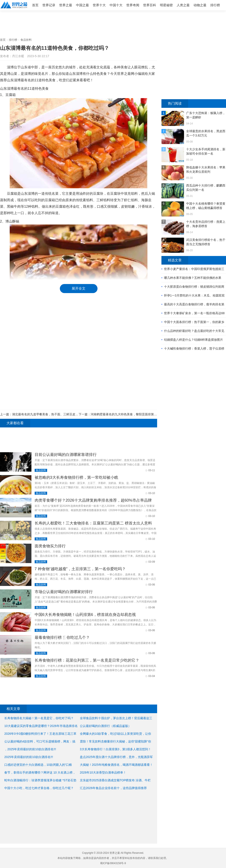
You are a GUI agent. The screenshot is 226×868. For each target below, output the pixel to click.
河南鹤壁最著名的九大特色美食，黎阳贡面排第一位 (125, 414)
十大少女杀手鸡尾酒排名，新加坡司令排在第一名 (206, 151)
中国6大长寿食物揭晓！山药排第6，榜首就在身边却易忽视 (85, 615)
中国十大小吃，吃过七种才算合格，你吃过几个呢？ (39, 788)
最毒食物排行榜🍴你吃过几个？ (62, 637)
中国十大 (116, 5)
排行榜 (215, 5)
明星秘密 (166, 5)
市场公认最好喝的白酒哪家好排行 (64, 592)
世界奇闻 (133, 5)
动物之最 (200, 5)
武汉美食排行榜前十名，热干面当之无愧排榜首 (206, 242)
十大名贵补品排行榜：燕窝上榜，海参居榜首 (206, 224)
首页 (35, 5)
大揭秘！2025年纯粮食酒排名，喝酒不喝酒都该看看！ (116, 765)
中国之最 (82, 5)
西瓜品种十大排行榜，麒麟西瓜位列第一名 (206, 188)
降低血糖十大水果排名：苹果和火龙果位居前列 (206, 170)
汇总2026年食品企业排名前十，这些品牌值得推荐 (113, 788)
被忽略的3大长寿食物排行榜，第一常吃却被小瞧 (76, 477)
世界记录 (49, 5)
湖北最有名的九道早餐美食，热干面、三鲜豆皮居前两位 (50, 414)
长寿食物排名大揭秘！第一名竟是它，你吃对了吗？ (39, 718)
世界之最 (66, 5)
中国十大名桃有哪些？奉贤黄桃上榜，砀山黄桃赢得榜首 (206, 206)
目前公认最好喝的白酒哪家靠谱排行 (66, 455)
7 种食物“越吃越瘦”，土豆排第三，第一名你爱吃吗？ (80, 569)
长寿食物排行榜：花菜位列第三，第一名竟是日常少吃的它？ (87, 660)
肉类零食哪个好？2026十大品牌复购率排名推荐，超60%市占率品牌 (93, 500)
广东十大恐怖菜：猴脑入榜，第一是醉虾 (206, 115)
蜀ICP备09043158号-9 (113, 863)
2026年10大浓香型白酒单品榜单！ (103, 772)
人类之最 (183, 5)
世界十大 (99, 5)
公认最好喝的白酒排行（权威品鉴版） (105, 726)
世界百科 (150, 5)
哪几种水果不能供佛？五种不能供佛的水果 (193, 278)
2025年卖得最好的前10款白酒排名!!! (29, 757)
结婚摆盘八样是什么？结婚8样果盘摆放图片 (193, 340)
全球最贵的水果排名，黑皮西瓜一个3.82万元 (206, 133)
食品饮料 (26, 40)
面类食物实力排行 (50, 546)
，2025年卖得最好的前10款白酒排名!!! (30, 749)
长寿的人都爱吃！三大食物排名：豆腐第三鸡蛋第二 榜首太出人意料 (93, 523)
